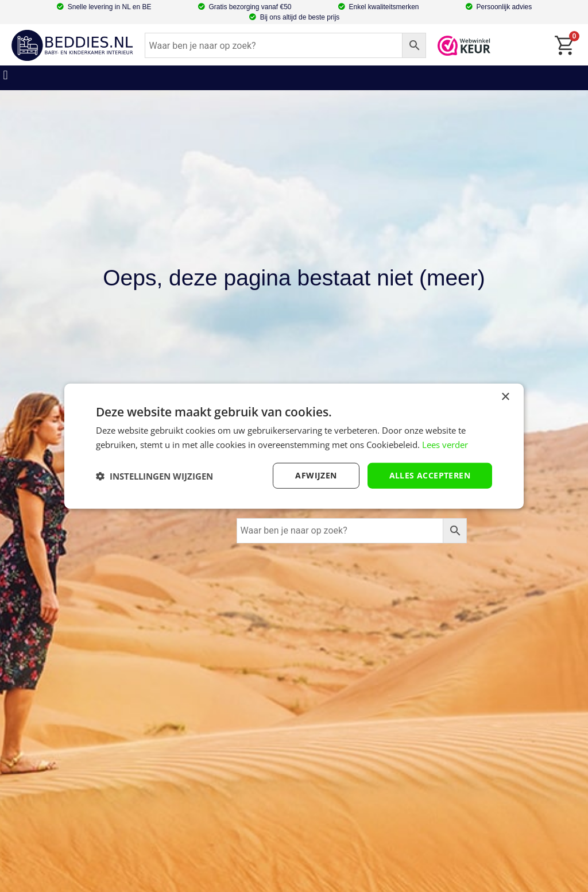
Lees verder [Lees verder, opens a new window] (445, 444)
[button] (5, 75)
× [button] (505, 397)
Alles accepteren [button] (430, 475)
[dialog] (294, 446)
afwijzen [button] (316, 475)
